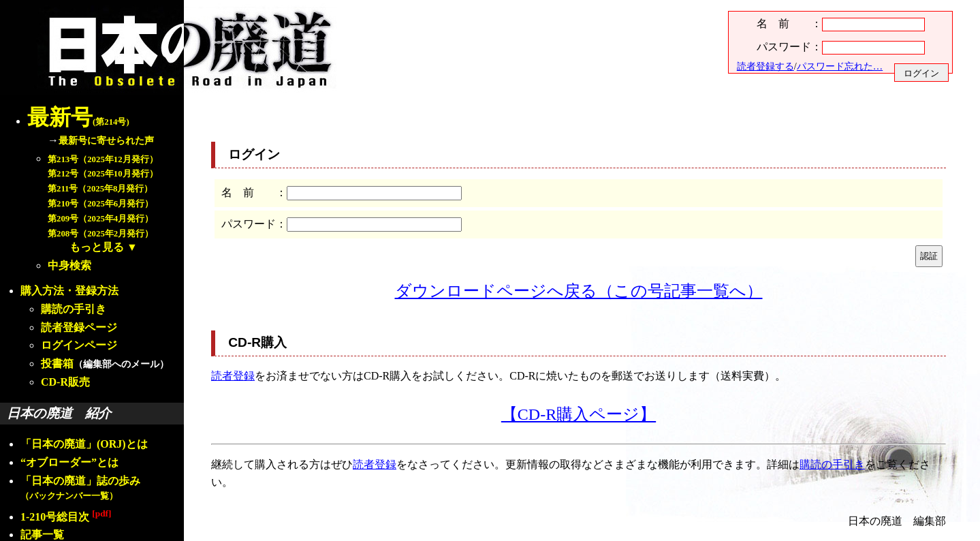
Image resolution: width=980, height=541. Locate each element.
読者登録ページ (79, 327)
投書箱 (57, 364)
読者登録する (765, 66)
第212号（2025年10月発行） (103, 174)
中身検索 (69, 265)
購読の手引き (74, 309)
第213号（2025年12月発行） (103, 159)
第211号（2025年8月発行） (100, 189)
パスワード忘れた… (840, 66)
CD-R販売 (65, 382)
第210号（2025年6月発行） (100, 204)
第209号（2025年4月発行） (100, 219)
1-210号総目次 (66, 517)
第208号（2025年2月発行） (100, 234)
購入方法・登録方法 (69, 291)
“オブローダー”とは (69, 462)
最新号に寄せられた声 (106, 140)
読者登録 (233, 376)
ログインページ (79, 345)
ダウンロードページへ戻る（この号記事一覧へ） (579, 291)
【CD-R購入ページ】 (579, 414)
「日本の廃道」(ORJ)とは (84, 444)
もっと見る (97, 247)
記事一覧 (42, 535)
